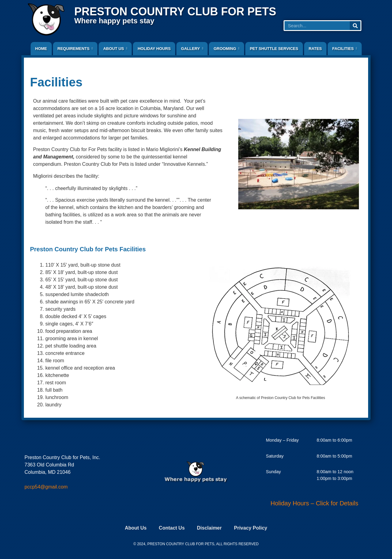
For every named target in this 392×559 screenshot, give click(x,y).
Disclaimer (209, 528)
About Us (136, 528)
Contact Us (172, 528)
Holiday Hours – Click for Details (314, 503)
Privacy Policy (251, 528)
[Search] (355, 26)
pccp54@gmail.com (46, 487)
